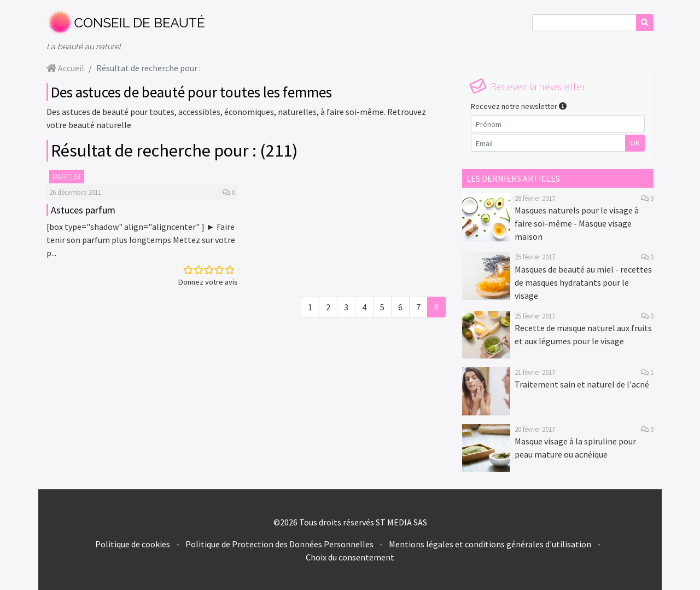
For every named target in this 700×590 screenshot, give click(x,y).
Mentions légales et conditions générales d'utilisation (490, 544)
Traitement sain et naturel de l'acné (582, 384)
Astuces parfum (83, 210)
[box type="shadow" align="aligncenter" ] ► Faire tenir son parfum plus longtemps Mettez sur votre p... (141, 240)
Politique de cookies (133, 544)
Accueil (65, 68)
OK (635, 143)
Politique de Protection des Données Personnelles (279, 544)
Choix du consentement (350, 557)
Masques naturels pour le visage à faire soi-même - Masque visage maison (577, 223)
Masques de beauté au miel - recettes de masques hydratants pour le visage (583, 282)
